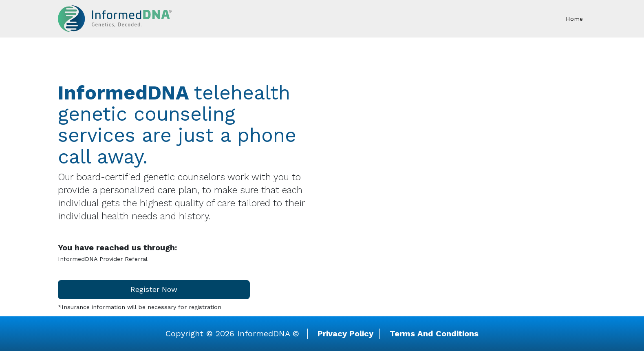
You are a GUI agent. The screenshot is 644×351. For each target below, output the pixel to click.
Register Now (154, 289)
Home (574, 19)
